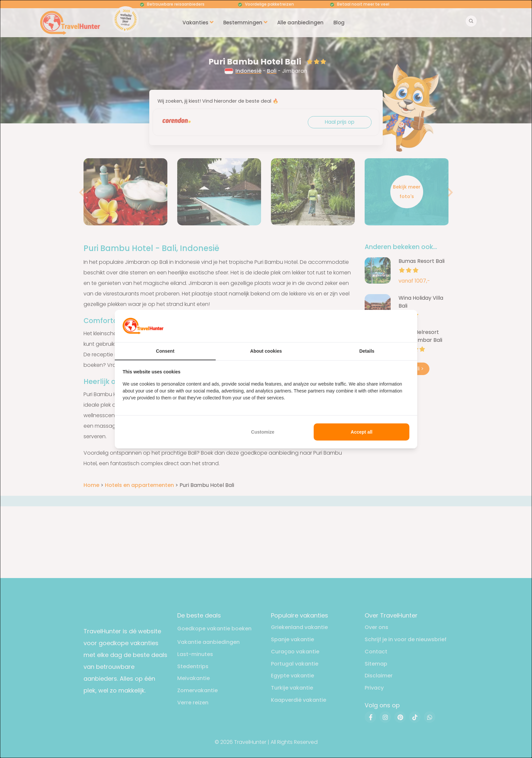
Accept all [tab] (362, 432)
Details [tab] (367, 351)
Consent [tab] (165, 351)
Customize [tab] (263, 432)
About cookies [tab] (266, 351)
